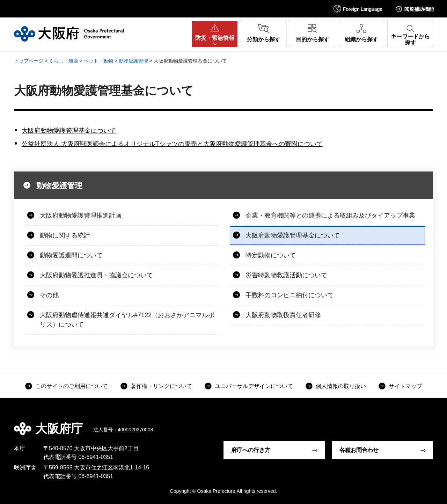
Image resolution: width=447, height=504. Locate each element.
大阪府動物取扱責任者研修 (283, 315)
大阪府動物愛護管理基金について (69, 131)
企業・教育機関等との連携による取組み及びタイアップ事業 (330, 216)
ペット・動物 (98, 61)
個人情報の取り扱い (341, 386)
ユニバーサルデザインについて (254, 386)
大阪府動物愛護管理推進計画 (81, 216)
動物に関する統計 (65, 235)
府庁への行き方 (251, 450)
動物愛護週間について (71, 255)
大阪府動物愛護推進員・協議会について (96, 275)
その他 (49, 295)
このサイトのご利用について (72, 386)
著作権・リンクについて (161, 386)
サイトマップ (405, 386)
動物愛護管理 (133, 61)
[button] (358, 9)
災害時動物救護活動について (286, 275)
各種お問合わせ (359, 450)
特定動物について (271, 255)
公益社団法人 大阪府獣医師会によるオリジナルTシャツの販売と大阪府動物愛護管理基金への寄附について (172, 144)
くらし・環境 (64, 61)
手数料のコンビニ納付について (290, 295)
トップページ (29, 61)
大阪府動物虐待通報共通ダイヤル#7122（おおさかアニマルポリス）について (127, 320)
